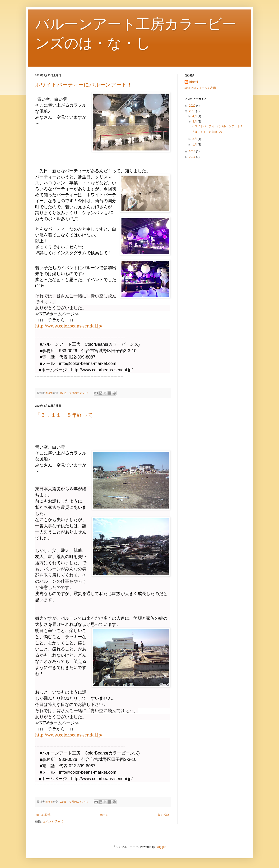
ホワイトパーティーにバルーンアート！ (84, 85)
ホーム (104, 815)
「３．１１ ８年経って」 (67, 415)
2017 (193, 157)
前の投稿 (163, 815)
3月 (195, 122)
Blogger (161, 847)
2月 (195, 139)
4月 (195, 116)
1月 (195, 145)
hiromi (194, 82)
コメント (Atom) (53, 822)
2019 (193, 111)
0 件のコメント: (79, 393)
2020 (193, 106)
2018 (193, 151)
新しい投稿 (43, 815)
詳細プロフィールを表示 (200, 88)
